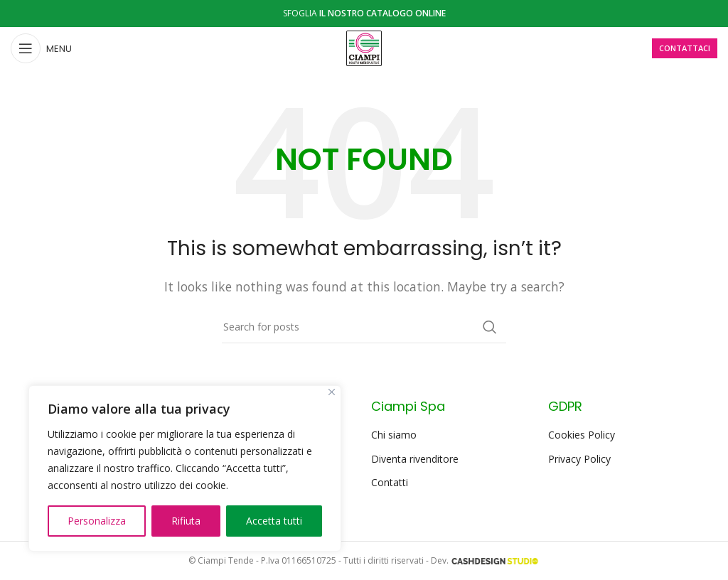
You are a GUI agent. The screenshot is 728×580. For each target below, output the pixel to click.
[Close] (332, 392)
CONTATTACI (685, 48)
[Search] (364, 327)
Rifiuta (186, 521)
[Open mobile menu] (41, 48)
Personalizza (97, 521)
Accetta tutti (274, 521)
